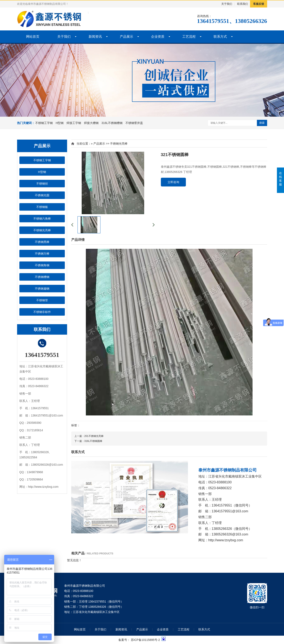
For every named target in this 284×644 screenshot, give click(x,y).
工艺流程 (189, 37)
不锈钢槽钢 (42, 277)
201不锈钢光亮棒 (94, 436)
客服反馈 (259, 4)
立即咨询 (173, 182)
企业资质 (158, 37)
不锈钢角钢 (42, 265)
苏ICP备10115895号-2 (145, 640)
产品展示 (126, 37)
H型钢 (60, 123)
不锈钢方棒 (42, 254)
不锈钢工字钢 (44, 123)
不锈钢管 (42, 300)
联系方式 (220, 37)
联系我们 (243, 4)
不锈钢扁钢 (42, 289)
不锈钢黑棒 (42, 242)
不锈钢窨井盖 (134, 123)
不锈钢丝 (42, 184)
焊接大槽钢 (91, 123)
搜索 (262, 123)
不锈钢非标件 (42, 312)
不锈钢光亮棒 (42, 230)
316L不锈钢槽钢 (112, 123)
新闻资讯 (95, 37)
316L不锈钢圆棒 (93, 441)
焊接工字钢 (74, 123)
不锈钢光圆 (42, 195)
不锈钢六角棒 (42, 219)
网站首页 (33, 37)
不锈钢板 (42, 207)
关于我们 (227, 4)
